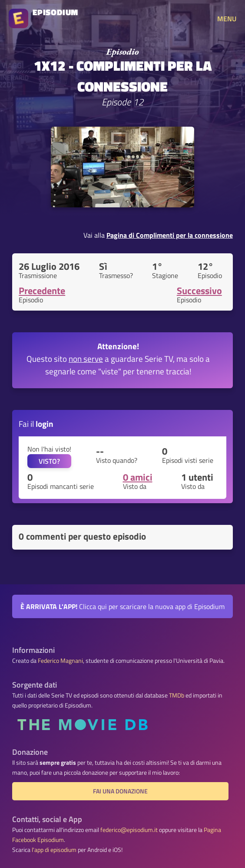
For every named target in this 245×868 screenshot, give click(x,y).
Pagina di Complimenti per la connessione (170, 235)
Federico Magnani (60, 661)
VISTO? (49, 461)
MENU (227, 19)
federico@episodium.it (129, 830)
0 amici (138, 477)
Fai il (36, 424)
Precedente (42, 291)
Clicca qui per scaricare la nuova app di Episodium (122, 606)
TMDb (177, 695)
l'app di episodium (54, 850)
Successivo (199, 291)
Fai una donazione (120, 791)
